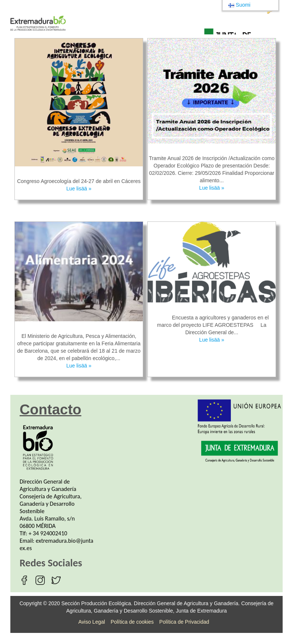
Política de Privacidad (184, 622)
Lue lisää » (79, 189)
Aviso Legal (92, 622)
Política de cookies (132, 622)
